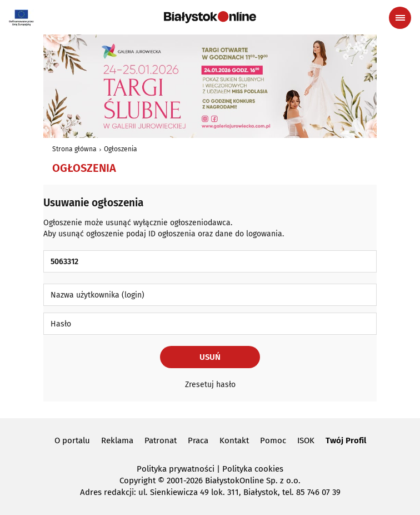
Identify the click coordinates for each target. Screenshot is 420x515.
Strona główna (74, 149)
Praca (198, 440)
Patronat (161, 440)
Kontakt (234, 440)
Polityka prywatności (176, 469)
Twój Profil (346, 440)
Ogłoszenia (121, 149)
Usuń (210, 357)
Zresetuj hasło (210, 385)
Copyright (137, 481)
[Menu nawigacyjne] (400, 18)
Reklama (117, 440)
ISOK (306, 440)
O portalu (72, 440)
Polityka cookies (253, 469)
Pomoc (273, 440)
